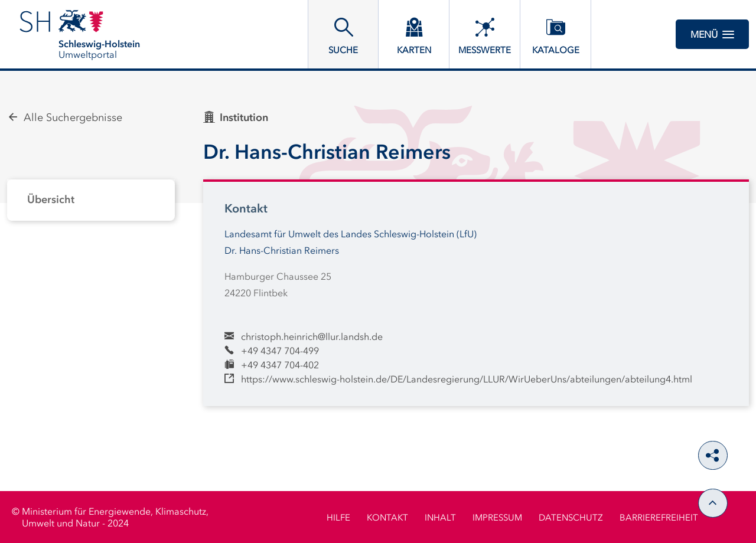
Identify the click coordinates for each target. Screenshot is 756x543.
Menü (712, 34)
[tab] (91, 200)
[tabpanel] (91, 200)
